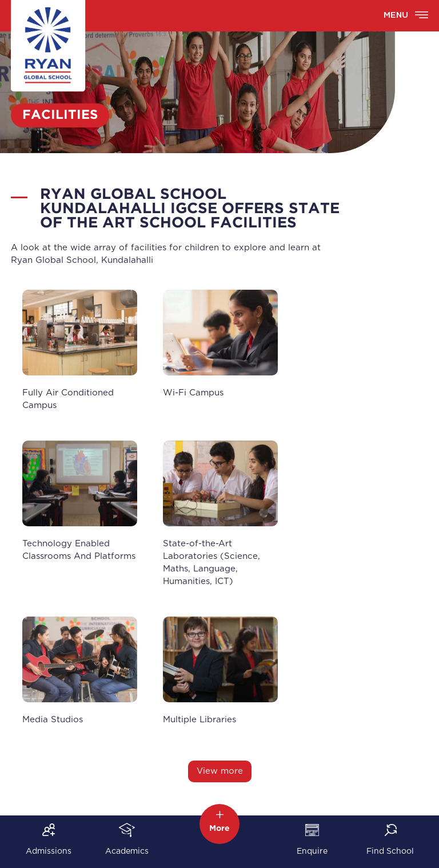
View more (220, 771)
